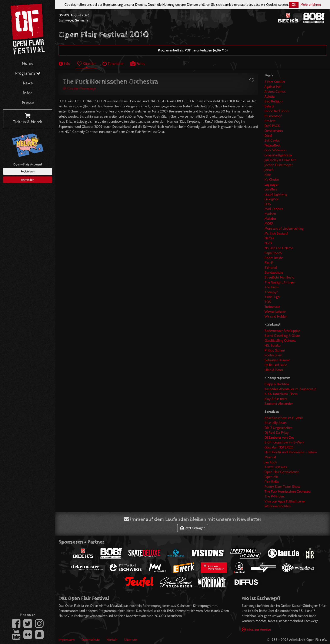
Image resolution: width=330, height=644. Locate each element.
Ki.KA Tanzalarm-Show (281, 394)
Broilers (270, 121)
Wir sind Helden (276, 316)
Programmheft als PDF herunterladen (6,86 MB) (193, 50)
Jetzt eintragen (193, 528)
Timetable (113, 63)
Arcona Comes (275, 92)
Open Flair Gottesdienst (281, 472)
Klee (268, 175)
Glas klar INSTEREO (279, 447)
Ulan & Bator (274, 370)
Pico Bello (272, 482)
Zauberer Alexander (279, 404)
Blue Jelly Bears (276, 423)
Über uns (131, 640)
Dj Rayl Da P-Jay (276, 433)
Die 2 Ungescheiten (279, 428)
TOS (268, 302)
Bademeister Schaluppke (282, 331)
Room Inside (274, 258)
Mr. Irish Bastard (276, 233)
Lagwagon (272, 184)
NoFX (268, 243)
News (28, 83)
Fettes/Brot (272, 145)
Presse (28, 103)
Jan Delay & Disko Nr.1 (280, 160)
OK (294, 5)
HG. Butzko (273, 345)
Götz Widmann (276, 150)
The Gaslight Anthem (280, 282)
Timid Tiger (272, 297)
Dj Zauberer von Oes (279, 437)
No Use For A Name (279, 248)
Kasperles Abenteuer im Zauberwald (290, 389)
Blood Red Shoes (277, 111)
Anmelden (28, 180)
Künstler (86, 63)
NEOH (269, 238)
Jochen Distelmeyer (279, 165)
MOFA (269, 224)
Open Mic (271, 477)
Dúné (268, 136)
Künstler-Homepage (79, 88)
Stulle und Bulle (276, 365)
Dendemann (274, 131)
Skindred (271, 268)
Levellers (271, 189)
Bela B (269, 106)
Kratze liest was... (277, 467)
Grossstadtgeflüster (278, 155)
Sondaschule (274, 272)
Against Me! (273, 87)
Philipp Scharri (275, 350)
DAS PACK (272, 126)
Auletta (270, 96)
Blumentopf (273, 116)
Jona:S (269, 170)
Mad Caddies (274, 209)
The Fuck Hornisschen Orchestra (288, 491)
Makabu (270, 219)
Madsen (270, 214)
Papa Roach (273, 253)
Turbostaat (272, 307)
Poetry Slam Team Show (282, 487)
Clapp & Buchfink (277, 384)
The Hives (272, 287)
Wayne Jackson (275, 312)
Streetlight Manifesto (279, 277)
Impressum (67, 640)
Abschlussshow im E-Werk (284, 418)
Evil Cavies (272, 140)
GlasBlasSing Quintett (280, 340)
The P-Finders (275, 496)
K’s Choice (272, 180)
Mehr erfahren (311, 5)
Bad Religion (274, 101)
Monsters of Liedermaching (284, 228)
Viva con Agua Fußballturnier (285, 501)
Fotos (138, 63)
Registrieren (28, 171)
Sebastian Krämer (277, 360)
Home (28, 64)
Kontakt (112, 640)
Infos (28, 93)
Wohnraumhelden (278, 506)
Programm (28, 73)
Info (64, 63)
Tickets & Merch (28, 119)
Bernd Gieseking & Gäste (282, 336)
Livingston (272, 199)
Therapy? (271, 292)
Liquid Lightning (276, 194)
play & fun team (276, 399)
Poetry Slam (273, 355)
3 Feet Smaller (275, 82)
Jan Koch (271, 462)
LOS (268, 204)
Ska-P (269, 263)
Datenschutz (91, 640)
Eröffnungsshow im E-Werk (284, 442)
